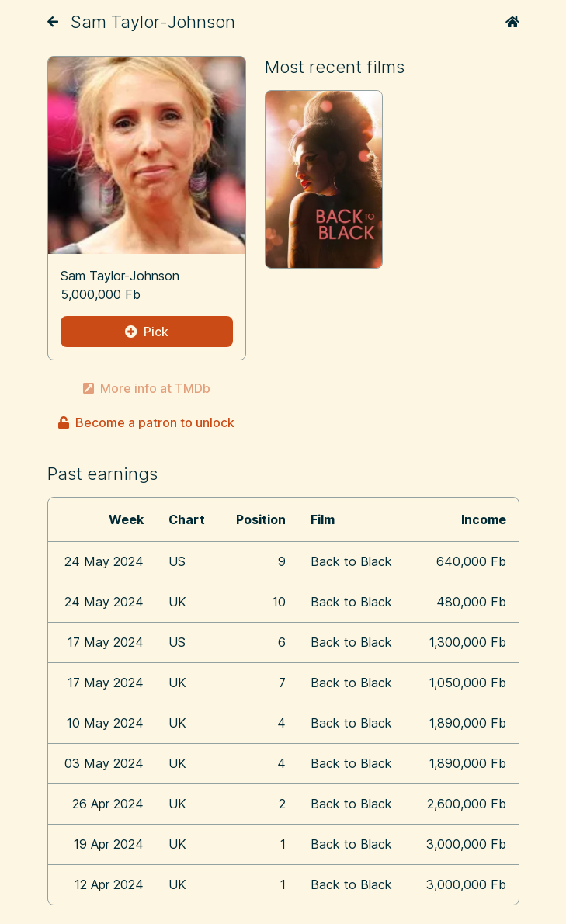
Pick (147, 332)
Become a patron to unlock (146, 422)
